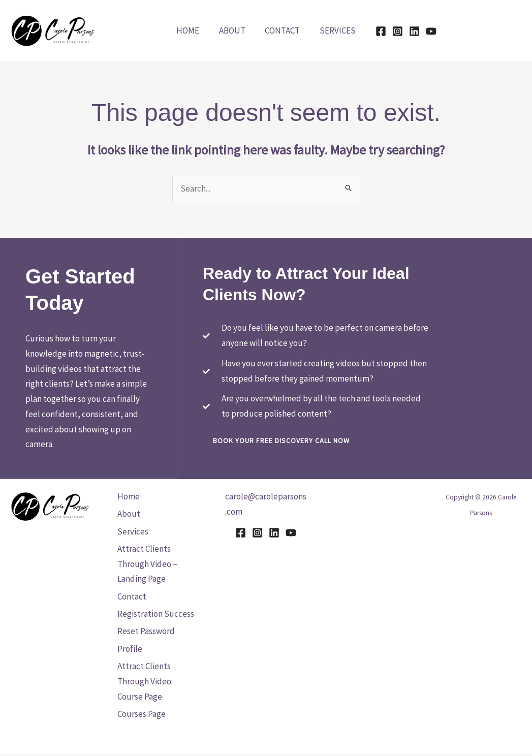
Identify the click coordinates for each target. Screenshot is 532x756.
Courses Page (142, 715)
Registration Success (156, 614)
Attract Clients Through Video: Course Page (145, 682)
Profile (130, 650)
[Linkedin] (410, 31)
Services (334, 30)
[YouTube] (427, 31)
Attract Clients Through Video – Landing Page (147, 564)
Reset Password (146, 632)
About (233, 30)
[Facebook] (376, 31)
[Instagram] (393, 31)
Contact (281, 30)
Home (191, 30)
